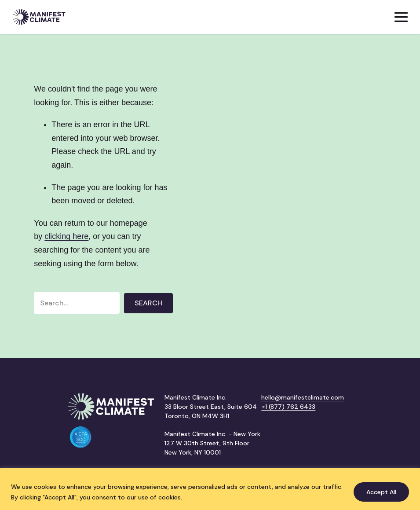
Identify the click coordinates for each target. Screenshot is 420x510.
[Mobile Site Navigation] (401, 17)
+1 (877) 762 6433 (288, 407)
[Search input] (77, 303)
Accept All (381, 492)
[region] (210, 489)
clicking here (66, 236)
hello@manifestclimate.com (303, 397)
